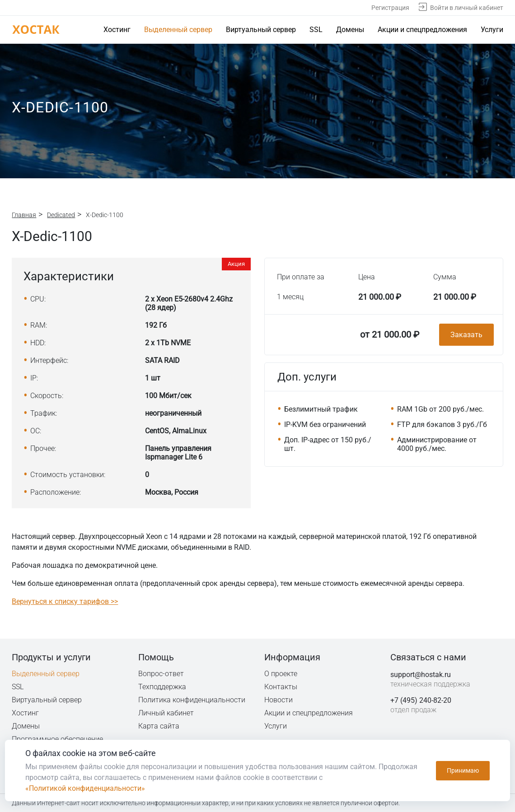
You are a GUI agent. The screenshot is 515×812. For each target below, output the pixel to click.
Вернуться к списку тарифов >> (65, 601)
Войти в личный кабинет (467, 8)
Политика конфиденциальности (192, 700)
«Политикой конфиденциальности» (85, 788)
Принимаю (463, 770)
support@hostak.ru (421, 675)
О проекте (281, 674)
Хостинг (117, 30)
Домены (350, 30)
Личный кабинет (166, 713)
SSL (316, 30)
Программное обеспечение (57, 739)
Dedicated (61, 215)
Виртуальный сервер (261, 30)
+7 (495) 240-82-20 (421, 700)
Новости (279, 700)
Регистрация (390, 8)
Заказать (466, 335)
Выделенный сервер (178, 30)
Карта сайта (159, 726)
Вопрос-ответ (161, 674)
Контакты (281, 687)
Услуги (492, 30)
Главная (24, 215)
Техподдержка (163, 687)
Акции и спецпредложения (422, 30)
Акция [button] (236, 264)
